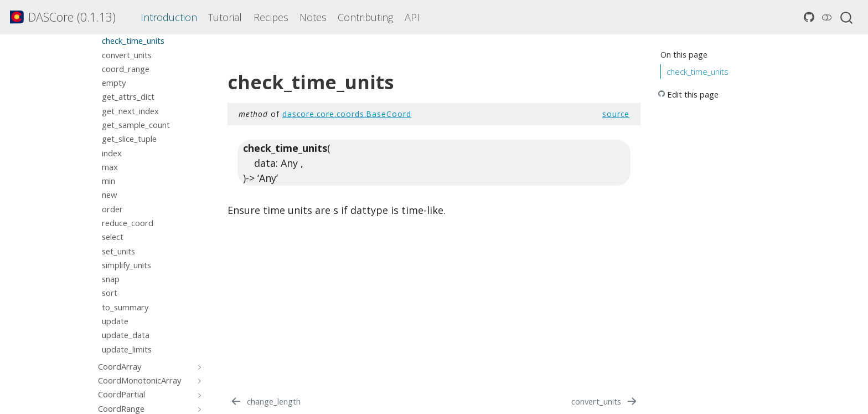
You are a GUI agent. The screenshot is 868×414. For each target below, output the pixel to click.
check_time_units (697, 71)
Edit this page (693, 94)
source (616, 114)
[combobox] (847, 17)
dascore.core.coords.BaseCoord (347, 114)
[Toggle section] (198, 366)
